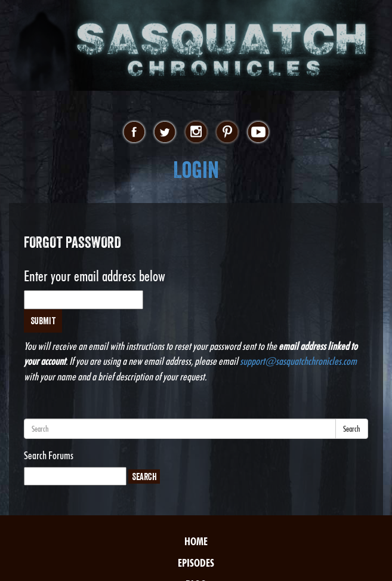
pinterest (227, 133)
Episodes (196, 563)
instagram (196, 133)
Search (352, 429)
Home (196, 541)
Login (196, 170)
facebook (134, 133)
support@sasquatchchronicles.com (298, 361)
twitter (165, 133)
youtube (258, 133)
